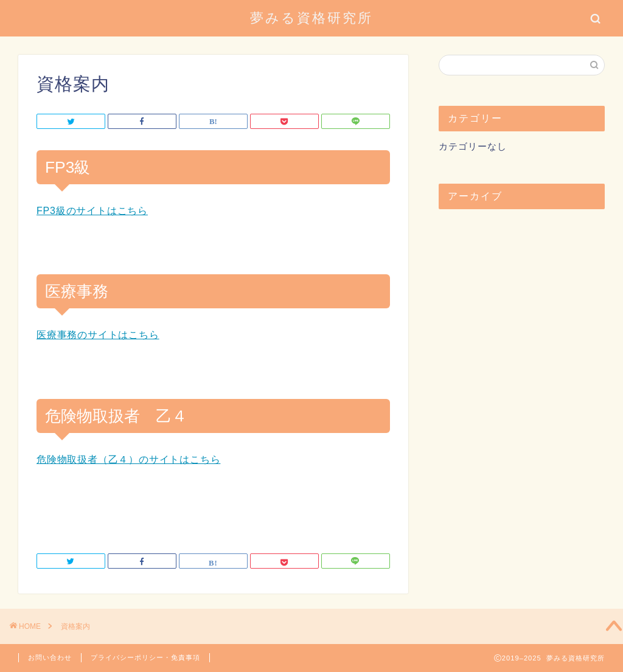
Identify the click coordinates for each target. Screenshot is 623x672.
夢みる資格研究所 (311, 17)
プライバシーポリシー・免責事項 (145, 657)
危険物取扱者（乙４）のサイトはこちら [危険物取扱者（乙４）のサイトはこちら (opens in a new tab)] (128, 459)
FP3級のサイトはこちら (92, 211)
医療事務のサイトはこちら (98, 335)
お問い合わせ (50, 657)
